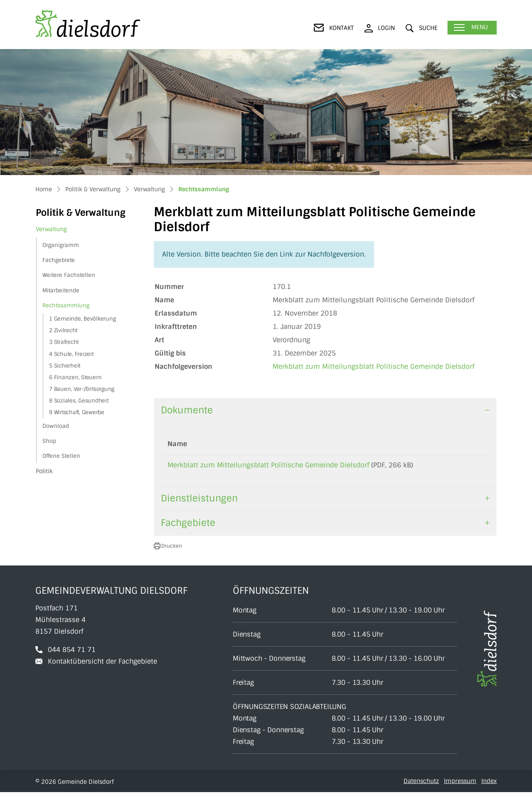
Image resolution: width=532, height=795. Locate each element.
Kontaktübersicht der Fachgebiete (102, 664)
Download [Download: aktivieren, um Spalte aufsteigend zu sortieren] (460, 444)
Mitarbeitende (61, 290)
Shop (49, 441)
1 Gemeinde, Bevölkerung (82, 319)
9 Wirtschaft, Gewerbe (77, 412)
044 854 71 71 (72, 653)
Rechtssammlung (66, 307)
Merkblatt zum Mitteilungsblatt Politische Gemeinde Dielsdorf (373, 367)
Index (489, 784)
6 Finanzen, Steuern (75, 377)
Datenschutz (421, 784)
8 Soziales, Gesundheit (79, 401)
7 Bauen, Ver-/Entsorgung (82, 389)
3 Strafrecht (64, 342)
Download (56, 426)
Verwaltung (51, 229)
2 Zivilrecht (63, 330)
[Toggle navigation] (472, 28)
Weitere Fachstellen (69, 275)
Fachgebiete (59, 260)
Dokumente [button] (187, 410)
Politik (44, 471)
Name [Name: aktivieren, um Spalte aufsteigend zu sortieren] (177, 444)
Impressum (460, 784)
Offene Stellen (61, 456)
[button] (422, 28)
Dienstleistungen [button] (199, 501)
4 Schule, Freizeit (71, 354)
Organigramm (61, 245)
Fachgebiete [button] (188, 526)
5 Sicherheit (65, 366)
